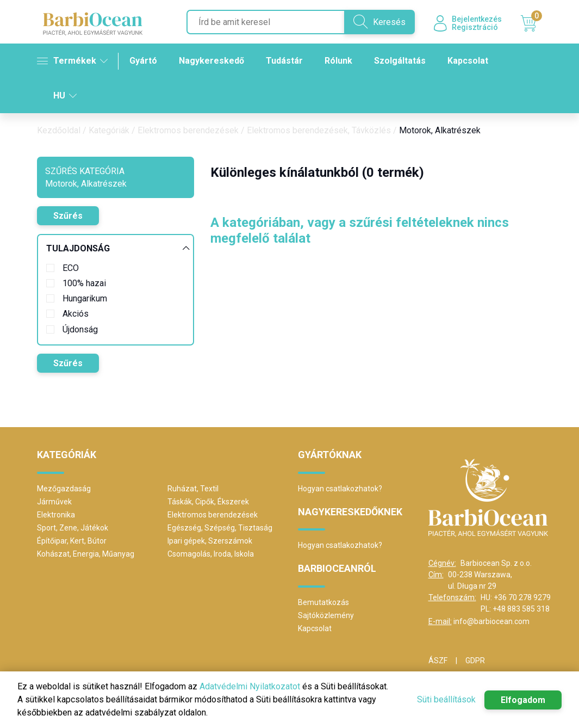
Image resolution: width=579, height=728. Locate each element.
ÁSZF (438, 661)
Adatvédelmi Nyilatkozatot (250, 686)
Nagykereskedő (211, 61)
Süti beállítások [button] (446, 699)
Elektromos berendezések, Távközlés (319, 130)
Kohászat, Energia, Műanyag (86, 554)
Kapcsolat (468, 61)
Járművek (54, 502)
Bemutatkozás (323, 602)
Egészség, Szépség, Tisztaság (220, 528)
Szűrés (68, 216)
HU (65, 95)
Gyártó (143, 61)
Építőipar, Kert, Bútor (72, 541)
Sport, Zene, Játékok (73, 528)
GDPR (475, 661)
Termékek (72, 61)
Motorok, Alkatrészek (440, 130)
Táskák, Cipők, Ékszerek (208, 502)
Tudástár (284, 61)
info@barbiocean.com (491, 621)
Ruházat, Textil (193, 489)
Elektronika (56, 515)
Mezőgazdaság (64, 489)
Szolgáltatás (400, 61)
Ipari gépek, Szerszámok (210, 541)
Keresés (379, 22)
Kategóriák (109, 130)
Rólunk (338, 61)
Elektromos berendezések (188, 130)
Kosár (531, 23)
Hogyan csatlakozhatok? (340, 489)
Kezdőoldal (59, 130)
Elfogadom (523, 700)
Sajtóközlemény (326, 615)
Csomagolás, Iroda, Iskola (211, 554)
